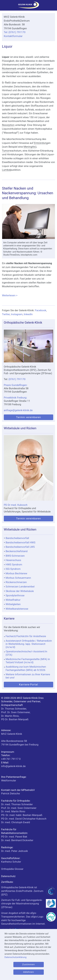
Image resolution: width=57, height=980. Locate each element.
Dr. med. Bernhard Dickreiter (17, 840)
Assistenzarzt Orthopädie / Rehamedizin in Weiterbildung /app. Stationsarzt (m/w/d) (29, 644)
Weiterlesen (28, 296)
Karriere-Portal (28, 684)
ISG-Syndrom (13, 569)
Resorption (8, 125)
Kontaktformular (13, 36)
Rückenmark (9, 69)
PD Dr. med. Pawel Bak (14, 837)
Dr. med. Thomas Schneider (17, 804)
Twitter (6, 314)
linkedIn (28, 314)
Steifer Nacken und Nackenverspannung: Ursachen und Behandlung (28, 193)
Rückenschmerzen (16, 582)
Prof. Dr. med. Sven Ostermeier (19, 808)
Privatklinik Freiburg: (15, 398)
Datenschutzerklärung (15, 957)
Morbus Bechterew (16, 573)
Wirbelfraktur (13, 600)
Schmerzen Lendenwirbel (20, 587)
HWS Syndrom (14, 564)
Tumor (6, 151)
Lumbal (6, 170)
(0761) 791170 (17, 379)
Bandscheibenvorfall (17, 538)
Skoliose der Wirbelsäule (20, 591)
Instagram (17, 314)
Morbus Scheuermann (18, 578)
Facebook (41, 310)
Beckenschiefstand (17, 551)
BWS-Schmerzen (15, 556)
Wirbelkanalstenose (17, 609)
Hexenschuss (13, 560)
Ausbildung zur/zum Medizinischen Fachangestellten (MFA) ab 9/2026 (26, 668)
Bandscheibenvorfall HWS (21, 542)
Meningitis (30, 147)
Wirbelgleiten (13, 604)
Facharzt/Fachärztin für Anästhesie (26, 636)
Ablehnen (28, 972)
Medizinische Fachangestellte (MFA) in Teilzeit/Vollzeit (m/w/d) (28, 661)
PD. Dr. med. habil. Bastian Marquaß (22, 815)
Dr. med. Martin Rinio (13, 811)
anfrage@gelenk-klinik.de (18, 410)
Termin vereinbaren (28, 417)
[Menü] (4, 6)
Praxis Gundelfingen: (16, 385)
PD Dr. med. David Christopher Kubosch (24, 819)
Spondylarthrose (15, 595)
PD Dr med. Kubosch (16, 505)
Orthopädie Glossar (12, 869)
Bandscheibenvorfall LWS (20, 547)
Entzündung (41, 143)
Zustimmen (28, 964)
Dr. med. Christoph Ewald (16, 822)
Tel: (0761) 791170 (15, 32)
